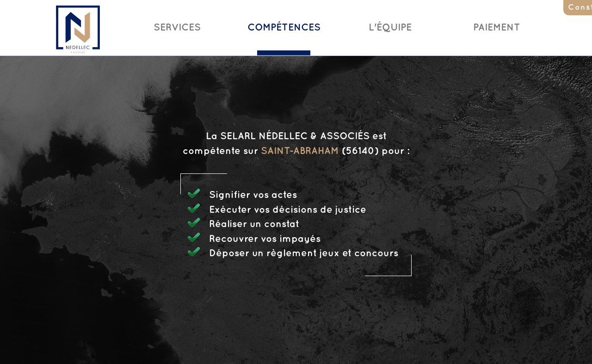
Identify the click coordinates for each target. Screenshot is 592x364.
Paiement (497, 28)
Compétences (284, 28)
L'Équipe (390, 28)
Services (177, 28)
